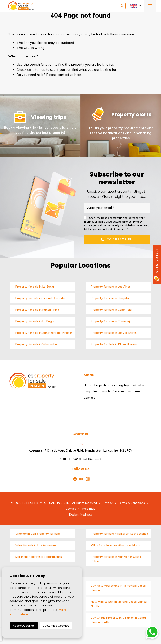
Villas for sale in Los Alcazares (36, 545)
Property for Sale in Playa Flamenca (115, 344)
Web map (89, 509)
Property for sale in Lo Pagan (35, 321)
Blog (87, 391)
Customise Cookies (56, 626)
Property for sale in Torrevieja (111, 321)
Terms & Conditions (131, 503)
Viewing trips (121, 385)
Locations (134, 391)
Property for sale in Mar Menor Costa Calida (116, 559)
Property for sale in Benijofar (110, 298)
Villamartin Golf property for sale (38, 534)
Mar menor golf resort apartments (39, 557)
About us (139, 385)
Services (119, 391)
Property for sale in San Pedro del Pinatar (44, 333)
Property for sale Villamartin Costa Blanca (119, 534)
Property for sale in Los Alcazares (114, 333)
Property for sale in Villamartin (36, 344)
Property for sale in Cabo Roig (111, 310)
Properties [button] (102, 385)
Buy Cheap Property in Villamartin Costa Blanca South (118, 620)
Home (88, 385)
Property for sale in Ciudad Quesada (40, 298)
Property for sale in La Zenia (35, 287)
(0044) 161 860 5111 (80, 459)
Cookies (71, 509)
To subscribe (117, 239)
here (78, 75)
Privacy (108, 503)
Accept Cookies (24, 626)
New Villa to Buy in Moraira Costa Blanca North (119, 604)
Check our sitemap (31, 69)
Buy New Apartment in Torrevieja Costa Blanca (118, 588)
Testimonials (101, 391)
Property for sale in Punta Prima (37, 310)
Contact (89, 398)
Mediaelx (86, 514)
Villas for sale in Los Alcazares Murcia (116, 545)
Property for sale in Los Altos (111, 287)
